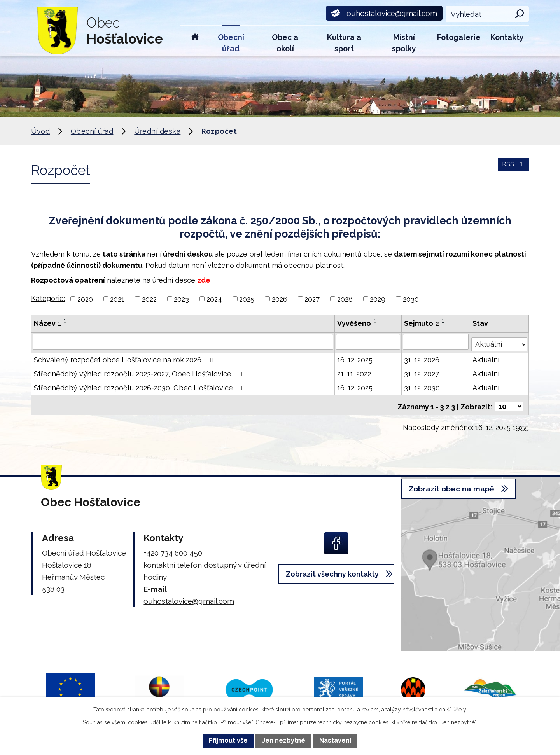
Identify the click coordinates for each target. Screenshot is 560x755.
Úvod (195, 41)
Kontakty (507, 38)
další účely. (453, 710)
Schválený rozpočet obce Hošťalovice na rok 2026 (125, 357)
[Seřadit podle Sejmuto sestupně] (444, 323)
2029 (378, 299)
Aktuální (487, 357)
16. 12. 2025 (355, 357)
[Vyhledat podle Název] (183, 341)
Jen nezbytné (284, 740)
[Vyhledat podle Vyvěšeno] (368, 341)
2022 (149, 299)
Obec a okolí (285, 43)
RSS (512, 169)
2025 (247, 299)
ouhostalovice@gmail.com (189, 596)
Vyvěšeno (354, 323)
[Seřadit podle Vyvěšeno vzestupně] (376, 320)
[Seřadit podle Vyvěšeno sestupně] (376, 323)
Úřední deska (157, 131)
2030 (411, 299)
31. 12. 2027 (422, 371)
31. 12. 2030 (423, 385)
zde (204, 280)
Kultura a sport (344, 43)
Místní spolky (404, 43)
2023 (181, 299)
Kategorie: (48, 298)
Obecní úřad (231, 43)
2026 (280, 299)
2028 (345, 299)
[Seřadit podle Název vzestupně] (65, 320)
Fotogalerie (459, 38)
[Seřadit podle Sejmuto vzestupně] (444, 320)
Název (47, 323)
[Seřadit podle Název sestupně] (65, 323)
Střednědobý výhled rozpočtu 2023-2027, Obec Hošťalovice (140, 371)
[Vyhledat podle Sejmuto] (437, 341)
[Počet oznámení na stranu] (509, 401)
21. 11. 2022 (354, 371)
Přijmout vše (228, 740)
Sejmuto (422, 323)
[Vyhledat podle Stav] (500, 341)
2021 (117, 299)
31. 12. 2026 (423, 357)
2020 (85, 299)
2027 (312, 299)
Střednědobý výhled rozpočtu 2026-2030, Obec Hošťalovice (141, 385)
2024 (214, 299)
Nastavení (335, 740)
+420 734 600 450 (173, 547)
